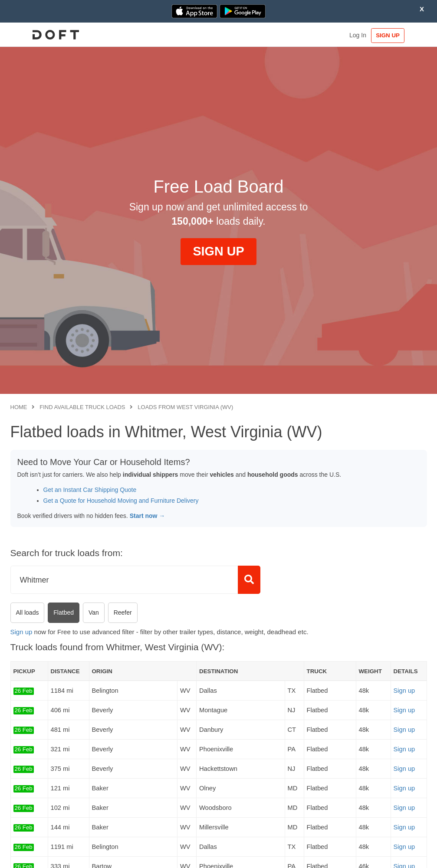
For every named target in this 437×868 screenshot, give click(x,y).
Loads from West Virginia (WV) (185, 407)
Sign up (21, 632)
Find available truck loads (82, 407)
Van (94, 613)
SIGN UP (400, 35)
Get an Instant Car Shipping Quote (90, 490)
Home (19, 407)
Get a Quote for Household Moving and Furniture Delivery (121, 501)
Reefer (123, 613)
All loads (28, 613)
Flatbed (64, 613)
